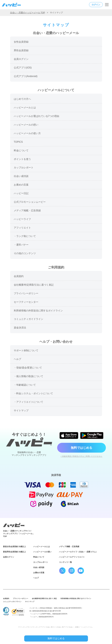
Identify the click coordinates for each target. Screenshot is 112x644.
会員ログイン (9, 557)
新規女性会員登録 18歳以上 (14, 547)
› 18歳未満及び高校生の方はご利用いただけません (81, 456)
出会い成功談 (39, 567)
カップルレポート (41, 562)
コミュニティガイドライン (12, 602)
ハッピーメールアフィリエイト (72, 557)
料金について (39, 557)
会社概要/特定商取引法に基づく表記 (44, 598)
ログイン (96, 5)
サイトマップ (30, 602)
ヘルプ (36, 578)
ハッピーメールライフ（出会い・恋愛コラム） (78, 552)
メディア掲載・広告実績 (69, 547)
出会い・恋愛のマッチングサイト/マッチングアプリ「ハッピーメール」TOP (19, 534)
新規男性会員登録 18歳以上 (14, 552)
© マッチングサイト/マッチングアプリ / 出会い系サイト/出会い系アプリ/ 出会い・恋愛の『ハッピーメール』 (56, 627)
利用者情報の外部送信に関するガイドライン (76, 598)
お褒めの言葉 (39, 573)
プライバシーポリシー (21, 598)
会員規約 (6, 598)
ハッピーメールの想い (42, 552)
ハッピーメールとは (42, 547)
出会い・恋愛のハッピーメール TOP (28, 13)
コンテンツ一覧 (65, 562)
